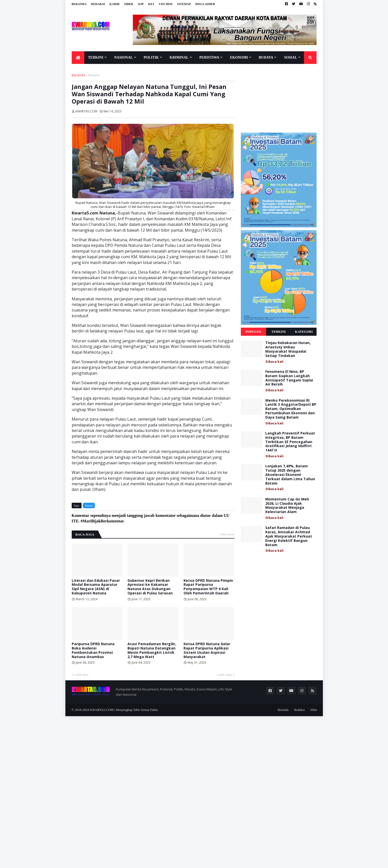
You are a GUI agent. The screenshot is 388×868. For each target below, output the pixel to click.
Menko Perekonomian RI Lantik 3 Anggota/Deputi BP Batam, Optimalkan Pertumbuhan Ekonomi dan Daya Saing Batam (291, 409)
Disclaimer (205, 4)
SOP (141, 4)
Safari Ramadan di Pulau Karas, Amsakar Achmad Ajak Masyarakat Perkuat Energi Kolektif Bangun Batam (289, 536)
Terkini (278, 332)
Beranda (79, 4)
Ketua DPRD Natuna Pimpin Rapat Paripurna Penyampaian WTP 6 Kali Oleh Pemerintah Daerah (208, 587)
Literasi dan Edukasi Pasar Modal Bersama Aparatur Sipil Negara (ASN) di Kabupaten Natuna (96, 587)
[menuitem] (78, 58)
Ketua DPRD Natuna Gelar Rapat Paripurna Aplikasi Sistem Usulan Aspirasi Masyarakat (207, 650)
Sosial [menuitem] (290, 57)
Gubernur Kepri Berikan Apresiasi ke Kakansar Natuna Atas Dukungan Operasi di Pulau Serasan (150, 587)
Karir (115, 4)
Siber (129, 4)
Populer (253, 332)
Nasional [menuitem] (123, 57)
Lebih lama (225, 675)
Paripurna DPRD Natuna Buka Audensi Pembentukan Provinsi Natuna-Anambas (93, 650)
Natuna (94, 75)
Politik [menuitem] (151, 57)
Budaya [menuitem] (266, 57)
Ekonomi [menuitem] (239, 57)
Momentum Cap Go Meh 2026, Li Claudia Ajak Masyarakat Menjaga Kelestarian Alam (287, 506)
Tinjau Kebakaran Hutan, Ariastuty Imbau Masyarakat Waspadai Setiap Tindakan (288, 349)
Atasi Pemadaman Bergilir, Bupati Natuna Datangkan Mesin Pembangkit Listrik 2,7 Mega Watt (152, 650)
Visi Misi (165, 4)
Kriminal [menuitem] (179, 57)
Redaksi (98, 4)
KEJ (151, 4)
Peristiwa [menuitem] (209, 57)
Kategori (304, 332)
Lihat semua (227, 534)
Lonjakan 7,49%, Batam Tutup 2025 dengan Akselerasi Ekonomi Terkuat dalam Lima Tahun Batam (290, 475)
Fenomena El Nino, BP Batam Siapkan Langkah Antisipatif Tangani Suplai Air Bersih (289, 378)
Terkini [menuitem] (96, 57)
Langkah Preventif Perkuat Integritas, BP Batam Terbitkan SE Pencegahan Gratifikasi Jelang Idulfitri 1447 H (290, 442)
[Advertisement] (279, 98)
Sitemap (184, 4)
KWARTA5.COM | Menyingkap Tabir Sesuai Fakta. (124, 710)
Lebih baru (81, 675)
